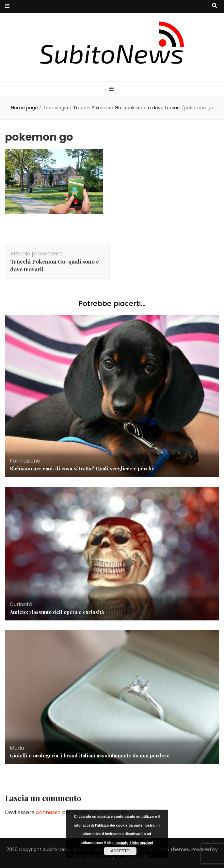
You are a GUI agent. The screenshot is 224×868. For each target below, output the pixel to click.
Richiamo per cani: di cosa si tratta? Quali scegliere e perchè (82, 468)
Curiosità (21, 604)
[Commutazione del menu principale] (112, 89)
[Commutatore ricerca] (215, 6)
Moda (17, 748)
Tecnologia (56, 108)
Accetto (120, 851)
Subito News (56, 849)
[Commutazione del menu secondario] (7, 6)
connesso (48, 812)
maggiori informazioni (134, 843)
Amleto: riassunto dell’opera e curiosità (57, 612)
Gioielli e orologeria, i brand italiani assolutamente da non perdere (90, 755)
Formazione (25, 461)
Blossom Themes (169, 849)
